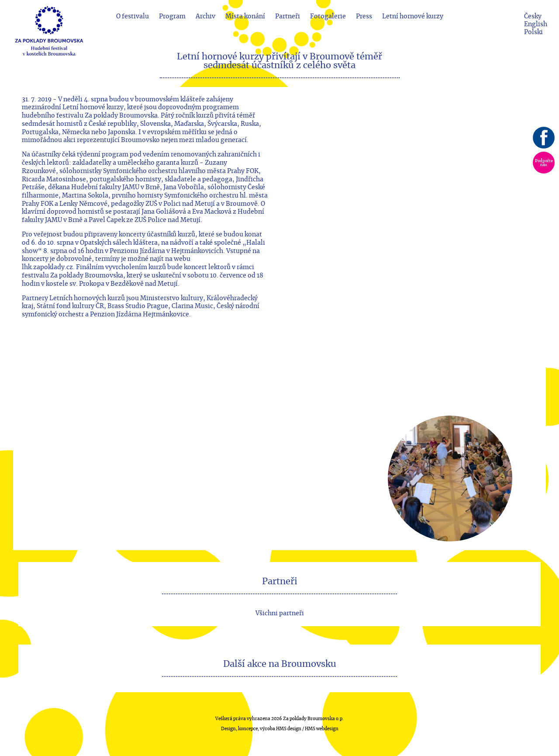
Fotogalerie (328, 16)
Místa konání (245, 16)
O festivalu (133, 16)
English (536, 24)
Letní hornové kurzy (413, 16)
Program (172, 16)
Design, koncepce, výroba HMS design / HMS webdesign (280, 729)
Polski (533, 32)
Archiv (205, 16)
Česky (533, 16)
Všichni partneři (280, 613)
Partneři (288, 16)
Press (364, 16)
